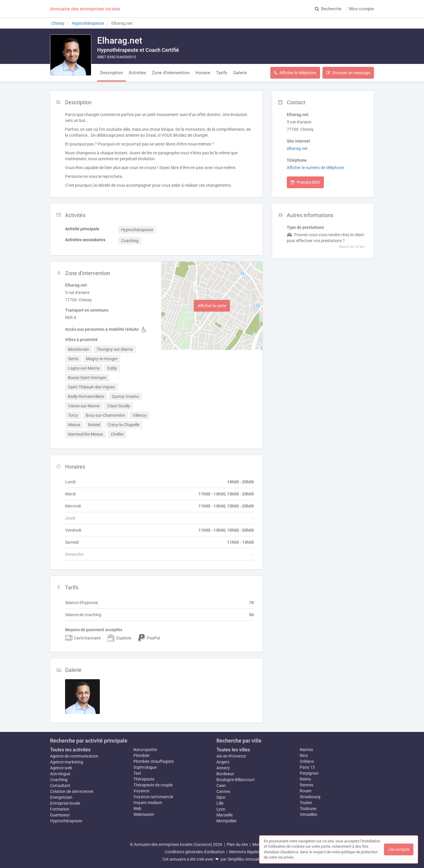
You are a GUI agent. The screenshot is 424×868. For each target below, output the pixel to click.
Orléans (307, 761)
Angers (223, 762)
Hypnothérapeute (66, 821)
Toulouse (308, 809)
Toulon (306, 803)
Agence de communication (74, 756)
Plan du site (237, 844)
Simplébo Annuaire (245, 859)
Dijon (221, 797)
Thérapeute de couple (153, 785)
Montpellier (227, 821)
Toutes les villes (233, 750)
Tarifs (222, 73)
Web (137, 809)
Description (111, 73)
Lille (220, 803)
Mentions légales (244, 852)
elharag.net (297, 148)
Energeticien (61, 797)
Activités (137, 73)
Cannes (223, 791)
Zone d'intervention (171, 73)
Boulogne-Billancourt (236, 780)
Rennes (307, 785)
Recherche (328, 9)
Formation (60, 809)
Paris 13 (307, 767)
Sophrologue (145, 767)
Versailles (308, 814)
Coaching (59, 780)
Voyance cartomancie (153, 797)
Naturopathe (145, 750)
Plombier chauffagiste (154, 761)
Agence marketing (67, 762)
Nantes (306, 750)
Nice (304, 755)
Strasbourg (310, 797)
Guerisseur (60, 815)
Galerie (240, 73)
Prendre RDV (305, 182)
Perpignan (309, 773)
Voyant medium (148, 803)
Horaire (203, 73)
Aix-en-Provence (231, 756)
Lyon (221, 809)
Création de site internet (72, 791)
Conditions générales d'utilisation (195, 852)
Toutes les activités (70, 750)
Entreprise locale (65, 803)
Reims (305, 779)
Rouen (306, 791)
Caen (221, 786)
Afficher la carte (212, 306)
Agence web (61, 768)
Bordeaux (225, 774)
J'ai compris (399, 849)
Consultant (60, 786)
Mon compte (361, 9)
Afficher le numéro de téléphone (315, 168)
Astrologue (60, 774)
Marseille (225, 815)
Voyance (141, 791)
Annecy (223, 768)
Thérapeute (144, 779)
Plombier (141, 755)
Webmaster (144, 814)
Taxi (137, 773)
